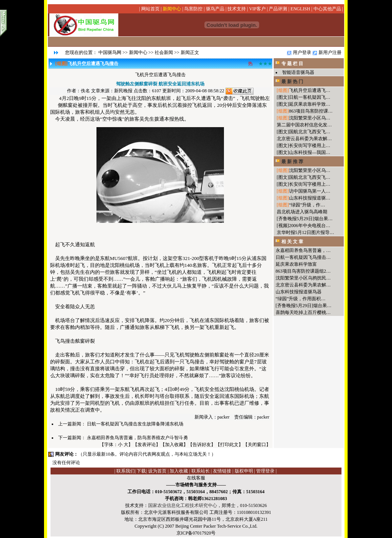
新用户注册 (330, 52)
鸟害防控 (193, 9)
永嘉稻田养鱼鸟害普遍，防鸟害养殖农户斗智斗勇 (137, 438)
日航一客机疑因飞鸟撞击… (303, 257)
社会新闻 (164, 52)
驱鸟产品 (215, 9)
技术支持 (237, 9)
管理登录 (265, 471)
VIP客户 (257, 9)
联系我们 (126, 471)
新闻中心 (172, 9)
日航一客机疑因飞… (310, 97)
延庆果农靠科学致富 (296, 264)
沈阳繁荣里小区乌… (310, 118)
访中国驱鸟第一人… (310, 191)
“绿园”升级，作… (307, 205)
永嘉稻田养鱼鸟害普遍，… (303, 250)
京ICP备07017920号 (196, 533)
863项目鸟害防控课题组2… (303, 271)
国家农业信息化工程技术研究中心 (183, 505)
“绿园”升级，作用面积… (301, 299)
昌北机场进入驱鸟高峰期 (302, 212)
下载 (141, 471)
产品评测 (278, 9)
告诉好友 (202, 445)
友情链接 (222, 471)
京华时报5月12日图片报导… (305, 232)
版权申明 (244, 471)
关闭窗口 (257, 445)
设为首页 (157, 471)
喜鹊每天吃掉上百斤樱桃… (303, 312)
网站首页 (150, 9)
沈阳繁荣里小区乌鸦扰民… (303, 278)
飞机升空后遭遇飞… (310, 90)
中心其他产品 (327, 9)
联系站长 (201, 471)
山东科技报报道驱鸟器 (299, 292)
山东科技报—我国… (310, 152)
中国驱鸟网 (110, 52)
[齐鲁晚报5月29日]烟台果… (305, 219)
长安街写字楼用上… (310, 146)
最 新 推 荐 (292, 162)
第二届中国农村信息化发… (304, 125)
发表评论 (147, 445)
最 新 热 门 (292, 82)
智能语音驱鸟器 (298, 72)
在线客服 (196, 478)
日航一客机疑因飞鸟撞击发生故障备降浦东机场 (135, 424)
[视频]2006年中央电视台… (304, 226)
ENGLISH (300, 9)
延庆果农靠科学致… (310, 104)
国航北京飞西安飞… (310, 132)
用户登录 (302, 52)
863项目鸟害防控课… (311, 111)
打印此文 (229, 445)
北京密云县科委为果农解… (304, 139)
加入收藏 (174, 445)
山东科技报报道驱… (310, 198)
